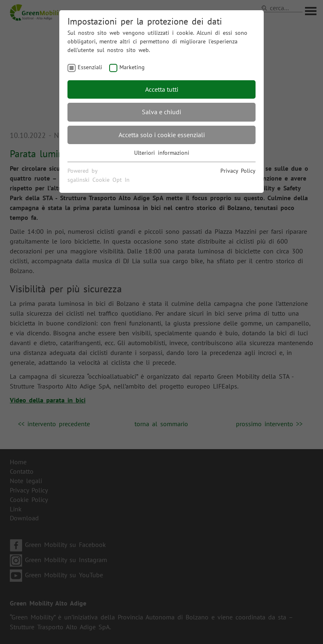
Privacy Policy (238, 171)
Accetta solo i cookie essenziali (162, 135)
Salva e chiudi (161, 112)
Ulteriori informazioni (162, 153)
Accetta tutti (162, 89)
